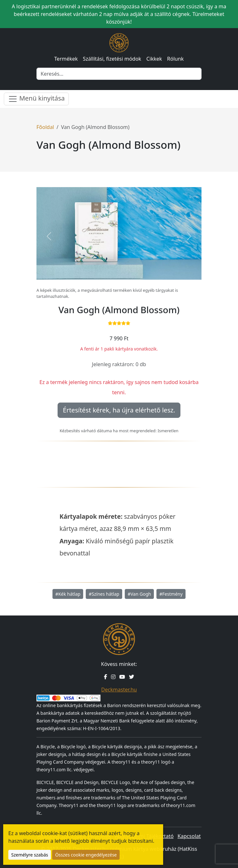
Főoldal (45, 127)
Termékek (66, 59)
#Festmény (171, 594)
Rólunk (175, 59)
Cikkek (154, 59)
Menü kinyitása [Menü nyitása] (36, 99)
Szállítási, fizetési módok (112, 59)
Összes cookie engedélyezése (86, 855)
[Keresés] (119, 74)
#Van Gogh (139, 594)
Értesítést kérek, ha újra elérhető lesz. (119, 410)
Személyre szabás (30, 855)
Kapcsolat (189, 836)
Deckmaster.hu (119, 690)
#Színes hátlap (104, 594)
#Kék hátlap (68, 594)
